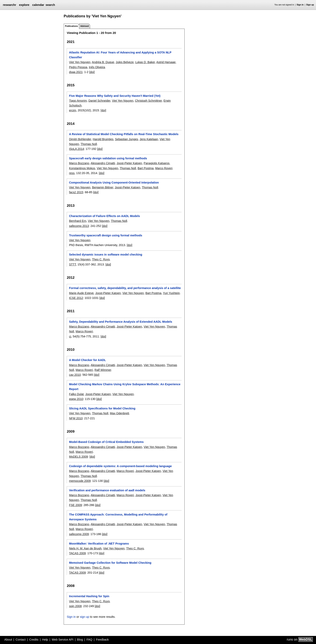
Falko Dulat (76, 394)
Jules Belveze (125, 62)
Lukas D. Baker (145, 62)
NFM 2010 (76, 418)
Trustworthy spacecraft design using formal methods (106, 235)
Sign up (310, 5)
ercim (72, 110)
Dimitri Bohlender (80, 139)
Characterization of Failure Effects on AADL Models (104, 216)
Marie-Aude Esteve (81, 293)
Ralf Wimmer (103, 370)
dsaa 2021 (76, 72)
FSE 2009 (75, 505)
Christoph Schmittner (149, 101)
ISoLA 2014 (76, 149)
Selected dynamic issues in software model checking (106, 255)
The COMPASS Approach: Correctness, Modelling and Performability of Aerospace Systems (118, 517)
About (8, 640)
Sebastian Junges (126, 139)
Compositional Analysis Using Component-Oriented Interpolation (114, 183)
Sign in (300, 5)
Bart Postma (146, 168)
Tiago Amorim (78, 101)
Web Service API (62, 640)
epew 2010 (76, 399)
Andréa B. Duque (103, 62)
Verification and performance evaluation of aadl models (107, 490)
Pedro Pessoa (78, 67)
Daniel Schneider (99, 101)
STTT (72, 264)
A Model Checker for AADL (87, 360)
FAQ (89, 640)
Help (45, 640)
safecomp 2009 (79, 534)
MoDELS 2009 (78, 457)
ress (72, 173)
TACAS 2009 (77, 553)
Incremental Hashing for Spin (89, 596)
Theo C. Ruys (101, 259)
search (50, 5)
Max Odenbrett (119, 413)
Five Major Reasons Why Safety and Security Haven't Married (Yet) (115, 96)
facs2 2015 (76, 192)
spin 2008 (75, 606)
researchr (9, 5)
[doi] (92, 72)
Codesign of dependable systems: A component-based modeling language (120, 466)
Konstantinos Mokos (82, 168)
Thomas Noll (89, 144)
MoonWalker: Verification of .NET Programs (99, 544)
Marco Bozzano (79, 163)
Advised (84, 26)
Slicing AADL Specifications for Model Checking (102, 408)
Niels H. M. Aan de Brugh (85, 548)
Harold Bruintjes (103, 139)
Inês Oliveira (97, 67)
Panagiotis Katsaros (157, 163)
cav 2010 (75, 375)
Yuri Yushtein (171, 293)
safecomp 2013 (79, 226)
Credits (34, 640)
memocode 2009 (80, 481)
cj (70, 336)
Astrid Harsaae (166, 62)
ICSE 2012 (76, 298)
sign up (84, 617)
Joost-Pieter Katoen (129, 163)
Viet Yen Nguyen (80, 62)
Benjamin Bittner (103, 187)
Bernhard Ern (78, 221)
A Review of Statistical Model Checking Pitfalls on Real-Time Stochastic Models (124, 134)
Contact (21, 640)
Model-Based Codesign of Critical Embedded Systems (106, 442)
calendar (38, 5)
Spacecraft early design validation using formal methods (108, 158)
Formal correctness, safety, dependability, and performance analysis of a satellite (125, 288)
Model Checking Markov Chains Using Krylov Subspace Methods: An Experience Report (125, 387)
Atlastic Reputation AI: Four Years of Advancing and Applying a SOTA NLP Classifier (120, 55)
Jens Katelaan (149, 139)
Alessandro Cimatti (103, 163)
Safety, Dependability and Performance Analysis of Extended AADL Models (121, 322)
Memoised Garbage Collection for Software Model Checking (110, 563)
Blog (80, 640)
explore (24, 5)
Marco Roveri (164, 168)
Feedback (102, 640)
